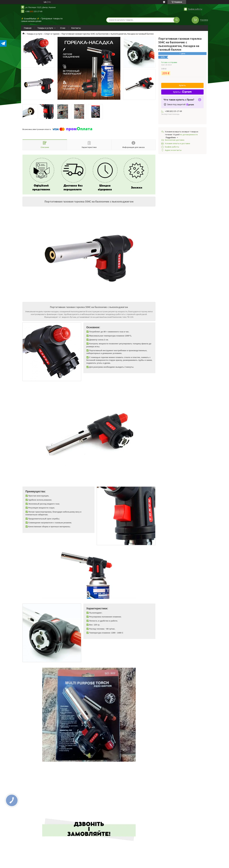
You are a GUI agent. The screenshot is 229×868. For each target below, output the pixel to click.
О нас (63, 28)
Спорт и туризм (52, 34)
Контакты (76, 28)
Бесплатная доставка (175, 140)
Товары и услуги (45, 28)
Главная (28, 28)
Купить (182, 85)
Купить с (182, 92)
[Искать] (177, 20)
